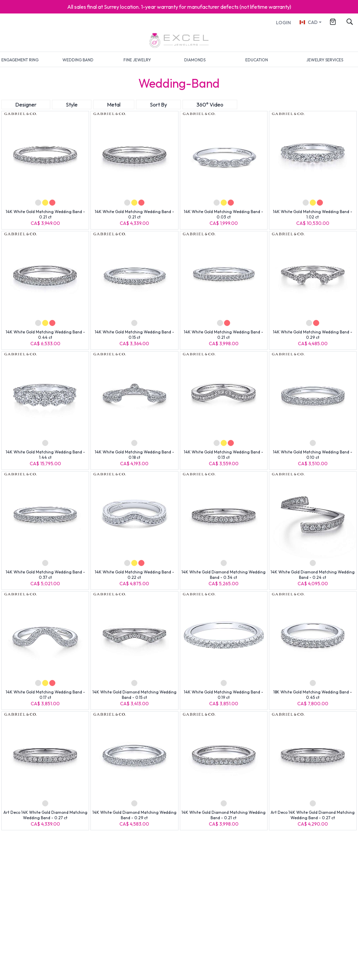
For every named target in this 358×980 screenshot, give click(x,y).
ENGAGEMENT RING (20, 60)
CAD (308, 22)
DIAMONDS (195, 60)
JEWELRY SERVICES (325, 60)
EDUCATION (257, 60)
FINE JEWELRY (137, 60)
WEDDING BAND (78, 60)
